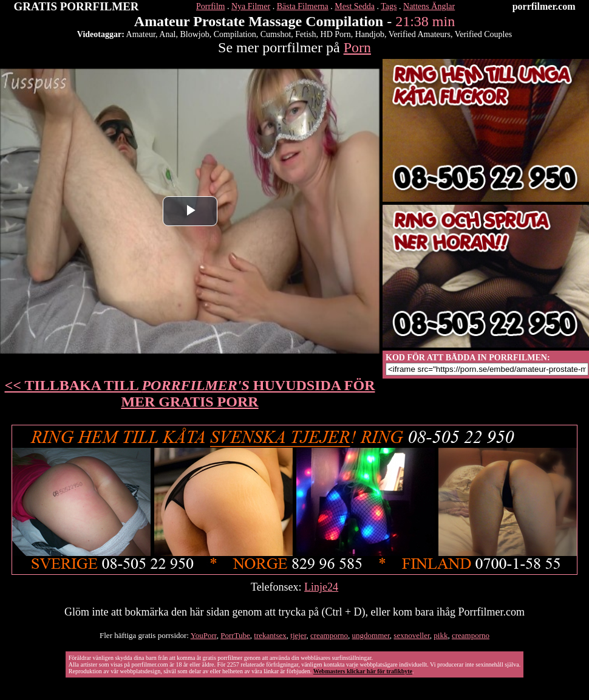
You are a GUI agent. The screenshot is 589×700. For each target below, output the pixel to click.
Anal (167, 34)
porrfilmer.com (544, 6)
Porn (357, 47)
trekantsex (270, 635)
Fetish (305, 34)
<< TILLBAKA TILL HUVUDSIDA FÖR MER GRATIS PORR (190, 393)
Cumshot (276, 34)
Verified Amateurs (420, 34)
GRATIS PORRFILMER (77, 6)
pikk (441, 635)
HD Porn (336, 34)
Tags (389, 6)
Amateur (141, 34)
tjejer (298, 635)
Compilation (235, 34)
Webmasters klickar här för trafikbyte (363, 671)
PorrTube (235, 635)
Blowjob (194, 34)
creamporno (329, 635)
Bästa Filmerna (303, 6)
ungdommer (371, 635)
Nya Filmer (251, 6)
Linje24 (321, 587)
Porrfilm (210, 6)
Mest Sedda (355, 6)
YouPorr (204, 635)
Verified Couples (483, 34)
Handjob (370, 34)
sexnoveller (411, 635)
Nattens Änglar (429, 6)
